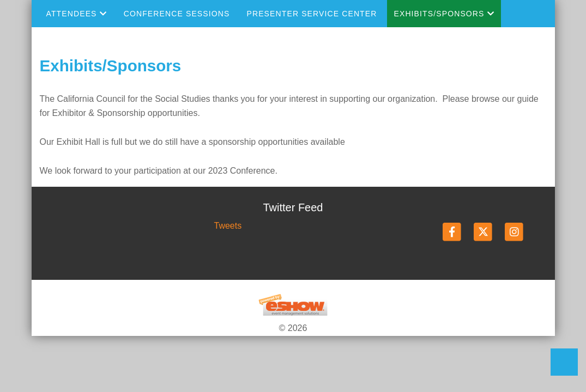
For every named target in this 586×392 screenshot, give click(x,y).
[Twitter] (484, 232)
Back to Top (564, 362)
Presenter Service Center (312, 14)
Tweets (228, 226)
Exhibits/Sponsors (444, 14)
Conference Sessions (177, 14)
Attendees (77, 14)
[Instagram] (514, 232)
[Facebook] (453, 232)
